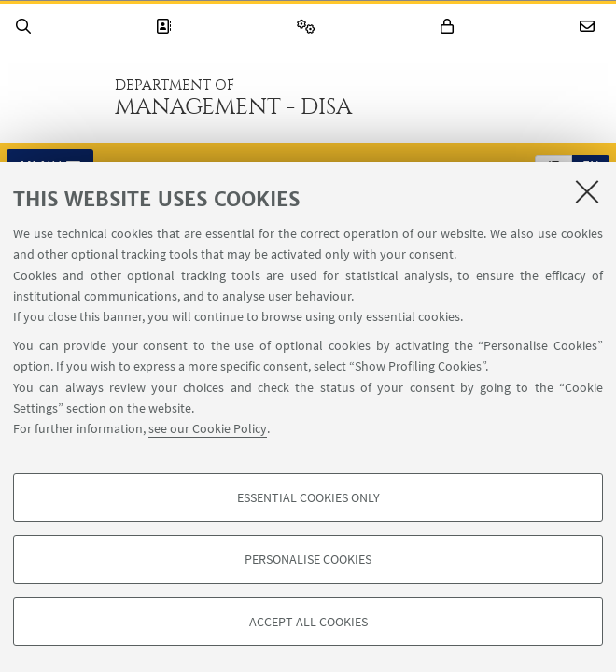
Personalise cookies (308, 559)
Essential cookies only (308, 497)
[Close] (587, 191)
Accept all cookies (308, 622)
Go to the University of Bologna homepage (55, 97)
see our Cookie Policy (208, 428)
